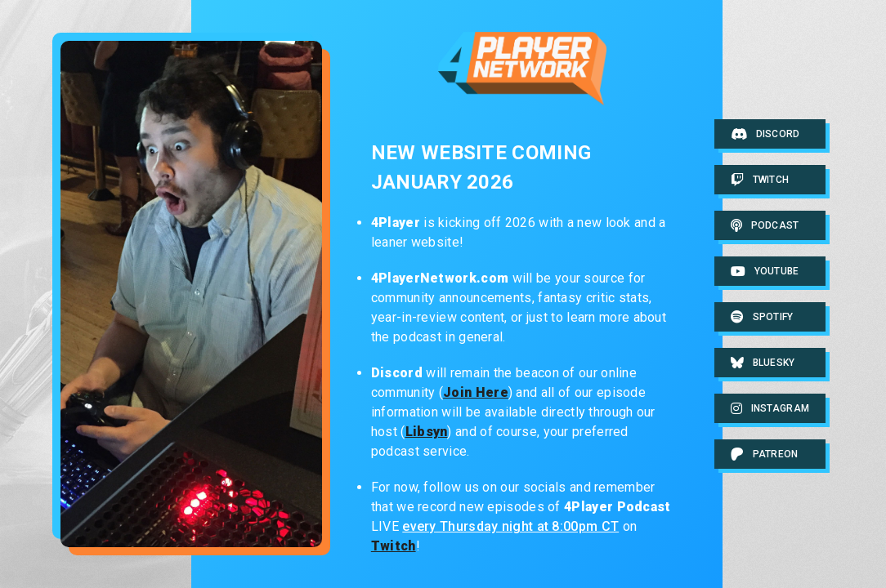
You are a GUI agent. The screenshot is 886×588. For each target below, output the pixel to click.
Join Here (476, 392)
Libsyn (427, 432)
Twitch (394, 546)
